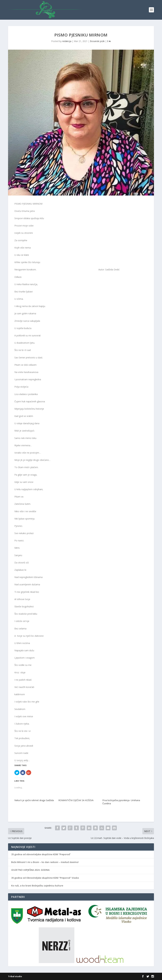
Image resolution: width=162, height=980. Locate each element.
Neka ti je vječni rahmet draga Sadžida (34, 800)
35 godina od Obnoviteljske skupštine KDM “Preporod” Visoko (45, 878)
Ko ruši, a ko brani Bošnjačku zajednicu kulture (37, 886)
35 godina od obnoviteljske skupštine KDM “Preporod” (41, 854)
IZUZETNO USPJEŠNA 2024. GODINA (30, 870)
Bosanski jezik (97, 41)
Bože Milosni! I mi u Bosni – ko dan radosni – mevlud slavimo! (45, 862)
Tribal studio (15, 976)
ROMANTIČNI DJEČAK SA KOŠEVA (76, 800)
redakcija (67, 41)
